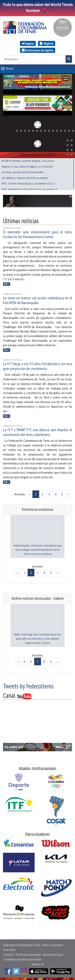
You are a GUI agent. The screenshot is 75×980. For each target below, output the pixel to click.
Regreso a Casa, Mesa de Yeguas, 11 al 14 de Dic (27, 166)
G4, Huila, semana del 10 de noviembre (23, 171)
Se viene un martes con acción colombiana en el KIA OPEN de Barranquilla (37, 300)
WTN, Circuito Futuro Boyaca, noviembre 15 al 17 (28, 183)
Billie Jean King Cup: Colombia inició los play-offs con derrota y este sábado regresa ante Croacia (38, 638)
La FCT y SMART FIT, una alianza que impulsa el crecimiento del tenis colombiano (37, 431)
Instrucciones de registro (38, 50)
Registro (47, 43)
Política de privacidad (28, 954)
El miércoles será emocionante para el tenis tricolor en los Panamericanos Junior (37, 234)
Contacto (9, 954)
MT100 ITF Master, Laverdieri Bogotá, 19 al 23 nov (28, 160)
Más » (7, 283)
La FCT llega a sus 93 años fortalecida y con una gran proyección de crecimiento (37, 365)
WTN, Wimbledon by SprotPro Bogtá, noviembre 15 (29, 189)
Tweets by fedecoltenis (28, 685)
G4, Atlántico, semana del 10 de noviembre (25, 177)
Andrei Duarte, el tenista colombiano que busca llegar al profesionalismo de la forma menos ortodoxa (38, 549)
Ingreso (28, 43)
